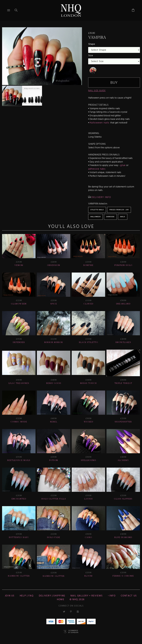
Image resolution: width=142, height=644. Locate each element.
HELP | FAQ (27, 596)
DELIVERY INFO (101, 197)
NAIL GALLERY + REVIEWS (86, 596)
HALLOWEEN (95, 217)
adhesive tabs (97, 169)
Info (112, 596)
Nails (123, 217)
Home (61, 600)
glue (123, 165)
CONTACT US (129, 596)
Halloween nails (100, 123)
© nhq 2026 (77, 600)
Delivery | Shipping (52, 596)
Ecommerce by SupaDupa (73, 631)
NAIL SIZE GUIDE (97, 91)
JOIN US (10, 596)
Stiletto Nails (97, 210)
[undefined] (93, 71)
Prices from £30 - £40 (119, 210)
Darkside (110, 217)
